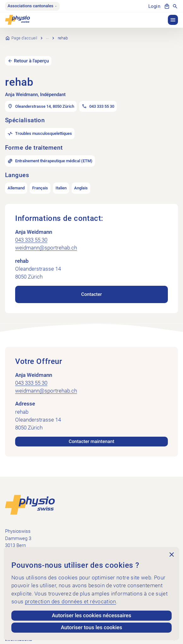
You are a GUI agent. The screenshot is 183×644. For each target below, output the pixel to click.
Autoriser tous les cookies (91, 628)
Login (154, 6)
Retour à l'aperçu (31, 52)
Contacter (91, 285)
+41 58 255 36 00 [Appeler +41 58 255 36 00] (23, 546)
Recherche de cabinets (67, 34)
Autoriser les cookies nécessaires (92, 616)
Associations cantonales (32, 6)
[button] (173, 20)
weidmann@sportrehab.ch (46, 239)
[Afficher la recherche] (175, 6)
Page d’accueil (24, 34)
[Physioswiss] (18, 20)
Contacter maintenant (91, 433)
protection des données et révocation (71, 601)
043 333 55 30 (31, 231)
